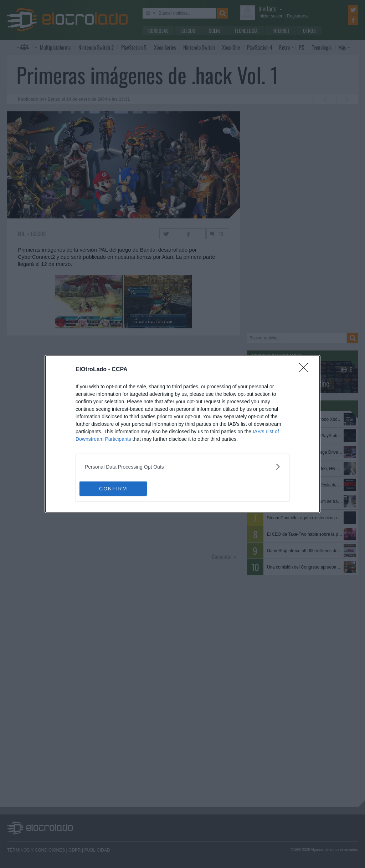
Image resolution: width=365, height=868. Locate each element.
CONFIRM (113, 489)
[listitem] (182, 467)
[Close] (306, 370)
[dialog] (182, 434)
